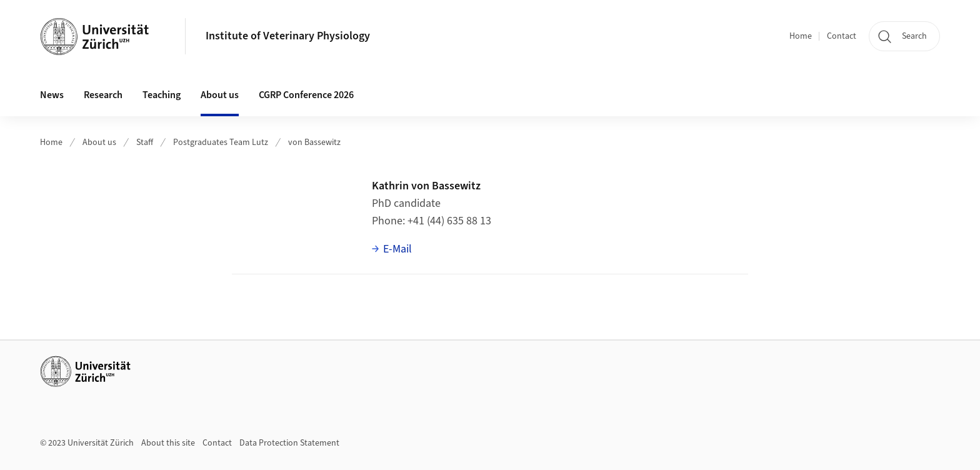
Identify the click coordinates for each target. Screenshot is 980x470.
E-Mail (397, 249)
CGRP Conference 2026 (306, 95)
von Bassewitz (314, 142)
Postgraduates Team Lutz (221, 142)
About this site (168, 443)
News (52, 95)
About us (99, 142)
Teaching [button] (162, 95)
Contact (842, 36)
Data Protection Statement (289, 443)
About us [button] (220, 95)
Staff (145, 142)
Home (801, 36)
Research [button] (103, 95)
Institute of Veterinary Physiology (288, 36)
